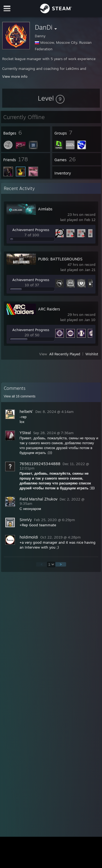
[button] (51, 98)
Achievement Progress (31, 230)
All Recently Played (65, 354)
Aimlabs (45, 209)
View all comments (20, 396)
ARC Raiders (49, 309)
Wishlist (92, 354)
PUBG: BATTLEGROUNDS (60, 259)
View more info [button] (15, 76)
